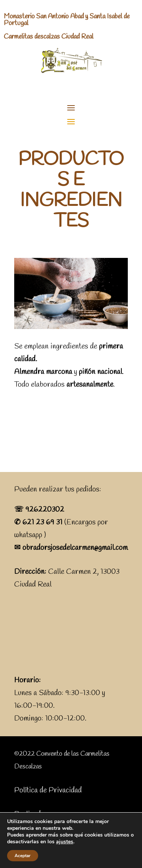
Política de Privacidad (48, 790)
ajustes (65, 842)
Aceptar (23, 856)
